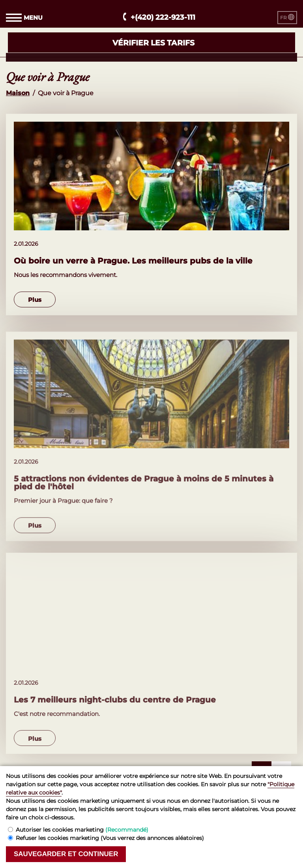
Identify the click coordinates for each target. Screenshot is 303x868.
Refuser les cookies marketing (110, 838)
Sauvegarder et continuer (66, 854)
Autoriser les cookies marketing (82, 830)
